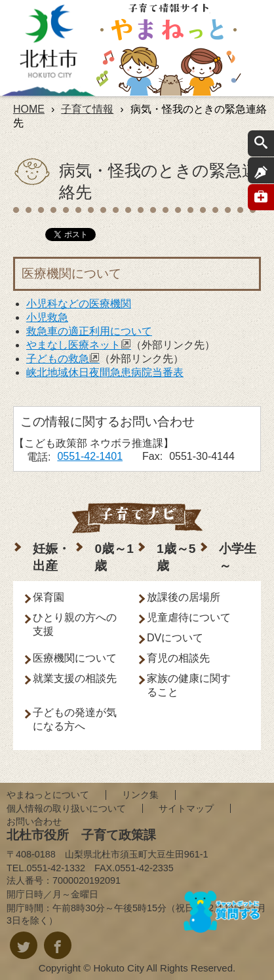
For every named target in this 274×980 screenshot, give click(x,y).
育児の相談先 (178, 658)
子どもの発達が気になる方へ (75, 719)
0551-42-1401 (90, 456)
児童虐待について (189, 617)
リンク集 (140, 795)
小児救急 (47, 317)
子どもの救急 (63, 359)
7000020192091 (87, 880)
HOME (29, 109)
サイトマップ (186, 808)
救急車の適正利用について (89, 331)
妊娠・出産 (51, 557)
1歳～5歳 (176, 557)
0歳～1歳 (114, 557)
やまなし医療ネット (79, 345)
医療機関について (75, 658)
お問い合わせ (34, 821)
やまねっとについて (48, 795)
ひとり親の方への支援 (75, 624)
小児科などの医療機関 (79, 304)
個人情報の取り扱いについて (66, 808)
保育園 (49, 597)
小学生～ (238, 557)
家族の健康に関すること (189, 685)
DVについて (175, 638)
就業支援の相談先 (75, 678)
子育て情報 (87, 109)
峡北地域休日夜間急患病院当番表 (105, 372)
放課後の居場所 (184, 597)
